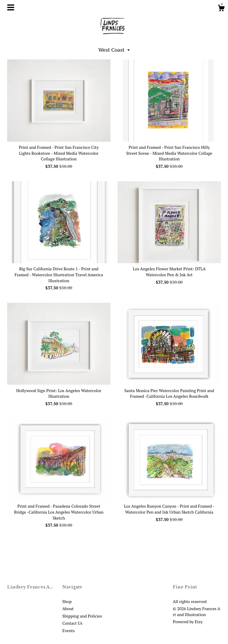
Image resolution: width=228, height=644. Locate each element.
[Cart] (221, 9)
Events (69, 630)
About (68, 609)
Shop (67, 601)
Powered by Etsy (188, 622)
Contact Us (72, 623)
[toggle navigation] (11, 7)
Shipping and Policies (82, 616)
